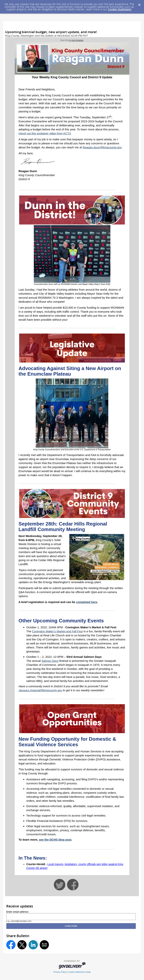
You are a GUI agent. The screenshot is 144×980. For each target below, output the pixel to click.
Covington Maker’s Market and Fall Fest (57, 631)
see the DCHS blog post (55, 840)
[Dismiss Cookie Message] (139, 4)
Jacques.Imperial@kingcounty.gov (40, 690)
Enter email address (17, 912)
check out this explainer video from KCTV (45, 133)
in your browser (76, 40)
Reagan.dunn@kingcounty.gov (102, 147)
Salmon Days (50, 661)
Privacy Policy (60, 972)
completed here (87, 602)
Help (88, 972)
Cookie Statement (120, 9)
